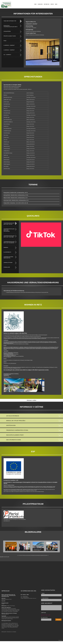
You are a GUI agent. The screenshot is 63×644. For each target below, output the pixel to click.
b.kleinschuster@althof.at (7, 377)
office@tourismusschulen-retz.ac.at (30, 598)
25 (38, 555)
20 (33, 555)
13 (27, 555)
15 (29, 555)
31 (44, 555)
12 (26, 555)
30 (43, 555)
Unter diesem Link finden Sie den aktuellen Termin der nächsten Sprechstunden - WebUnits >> (18, 89)
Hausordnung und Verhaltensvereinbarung (14, 291)
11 (25, 555)
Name (43, 593)
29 (42, 555)
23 (36, 555)
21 (34, 555)
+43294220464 (25, 596)
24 (37, 555)
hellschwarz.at (60, 640)
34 (47, 555)
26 (39, 555)
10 (24, 555)
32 (45, 555)
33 (46, 555)
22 (35, 555)
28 (41, 555)
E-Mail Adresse (45, 598)
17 (31, 555)
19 (33, 555)
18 (32, 555)
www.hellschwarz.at (5, 614)
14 (28, 555)
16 (30, 555)
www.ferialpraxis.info (7, 521)
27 (40, 555)
